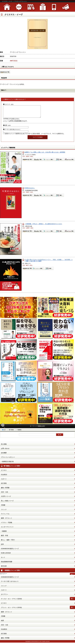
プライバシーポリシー (8, 460)
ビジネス (4, 473)
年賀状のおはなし (30, 190)
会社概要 (4, 455)
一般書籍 (18, 432)
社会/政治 (4, 477)
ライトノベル (5, 516)
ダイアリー (4, 597)
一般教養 (4, 534)
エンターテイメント (7, 529)
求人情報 (4, 447)
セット (3, 560)
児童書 (3, 507)
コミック (4, 512)
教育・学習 (4, 538)
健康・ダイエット (7, 520)
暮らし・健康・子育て (8, 542)
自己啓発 (4, 486)
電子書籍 (11, 432)
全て (4, 432)
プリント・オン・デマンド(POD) (11, 610)
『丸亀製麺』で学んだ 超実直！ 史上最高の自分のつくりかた (43, 226)
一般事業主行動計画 (7, 464)
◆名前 (7, 128)
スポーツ (4, 481)
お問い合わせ (5, 451)
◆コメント (9, 104)
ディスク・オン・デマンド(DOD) (11, 601)
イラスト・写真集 (7, 525)
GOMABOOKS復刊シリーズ (10, 551)
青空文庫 (4, 568)
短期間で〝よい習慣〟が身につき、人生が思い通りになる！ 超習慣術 (45, 155)
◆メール (12, 132)
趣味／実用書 (5, 490)
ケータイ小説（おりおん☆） (10, 584)
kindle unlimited (6, 555)
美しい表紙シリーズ (7, 503)
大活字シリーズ (6, 499)
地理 (2, 623)
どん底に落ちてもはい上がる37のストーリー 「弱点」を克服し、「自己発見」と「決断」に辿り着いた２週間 (49, 263)
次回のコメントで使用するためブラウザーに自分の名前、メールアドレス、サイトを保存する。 (35, 136)
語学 (2, 547)
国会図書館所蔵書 (7, 564)
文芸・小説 (4, 494)
